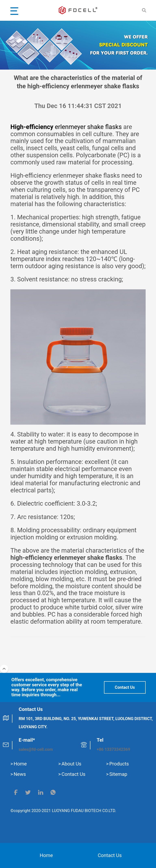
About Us (71, 764)
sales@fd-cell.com (36, 749)
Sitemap (118, 774)
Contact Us (125, 687)
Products (119, 764)
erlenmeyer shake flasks (66, 127)
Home (20, 764)
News (20, 774)
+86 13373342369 (113, 749)
